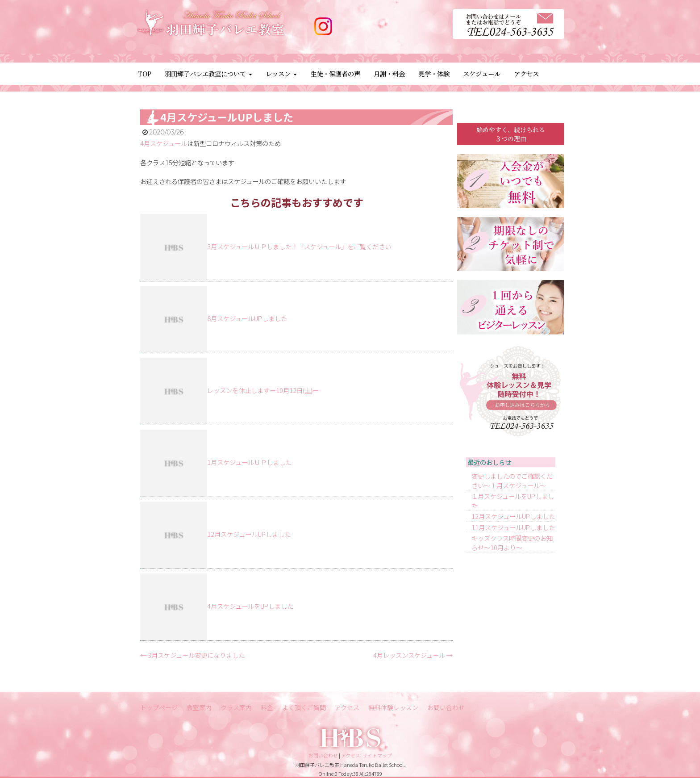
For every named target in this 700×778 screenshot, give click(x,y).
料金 (267, 707)
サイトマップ (377, 755)
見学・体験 (434, 73)
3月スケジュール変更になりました (192, 655)
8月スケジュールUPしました (247, 318)
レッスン (281, 73)
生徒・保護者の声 (335, 73)
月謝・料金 (389, 73)
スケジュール (482, 73)
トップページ (159, 707)
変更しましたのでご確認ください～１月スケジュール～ (512, 481)
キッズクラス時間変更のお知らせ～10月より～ (512, 543)
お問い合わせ (446, 707)
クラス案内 (236, 707)
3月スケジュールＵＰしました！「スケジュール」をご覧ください (299, 246)
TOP (145, 73)
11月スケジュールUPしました (513, 527)
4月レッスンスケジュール (413, 655)
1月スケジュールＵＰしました (249, 462)
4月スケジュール (164, 143)
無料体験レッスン (393, 707)
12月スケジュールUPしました (249, 534)
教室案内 (199, 707)
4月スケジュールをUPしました (250, 606)
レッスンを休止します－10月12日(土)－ (263, 390)
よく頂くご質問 (304, 707)
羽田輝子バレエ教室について (208, 73)
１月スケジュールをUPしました (513, 501)
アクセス (526, 73)
